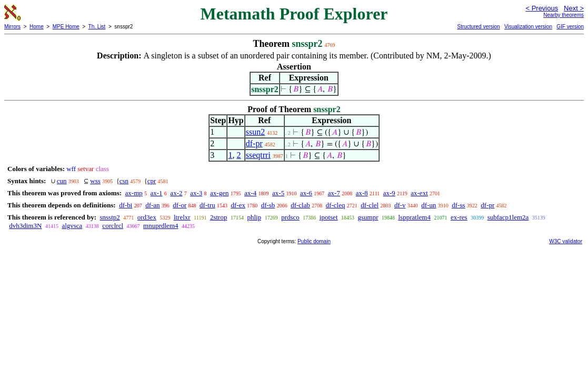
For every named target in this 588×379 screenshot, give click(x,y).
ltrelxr (182, 217)
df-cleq (336, 205)
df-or (180, 205)
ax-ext (419, 193)
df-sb (268, 205)
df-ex (238, 205)
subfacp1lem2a (508, 217)
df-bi (126, 205)
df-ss (458, 205)
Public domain (314, 241)
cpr (152, 181)
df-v (400, 205)
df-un (428, 205)
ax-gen (219, 193)
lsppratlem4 (415, 217)
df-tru (207, 205)
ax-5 (278, 193)
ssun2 (255, 132)
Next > (574, 8)
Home (37, 27)
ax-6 (306, 193)
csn (124, 181)
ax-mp (134, 193)
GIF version (570, 27)
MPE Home (66, 27)
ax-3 (196, 193)
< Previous (542, 8)
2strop (219, 217)
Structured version (478, 27)
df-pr (254, 143)
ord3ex (147, 217)
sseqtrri (258, 155)
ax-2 (176, 193)
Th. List (97, 27)
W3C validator (566, 241)
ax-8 (362, 193)
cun (62, 181)
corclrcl (113, 226)
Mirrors (12, 27)
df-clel (370, 205)
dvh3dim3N (25, 226)
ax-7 (334, 193)
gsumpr (368, 217)
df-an (152, 205)
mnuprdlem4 (161, 226)
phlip (254, 217)
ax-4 (250, 193)
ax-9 (389, 193)
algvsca (72, 226)
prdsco (290, 217)
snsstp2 (109, 217)
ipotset (329, 217)
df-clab (300, 205)
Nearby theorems (564, 15)
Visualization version (528, 27)
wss (95, 181)
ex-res (459, 217)
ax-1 (157, 193)
